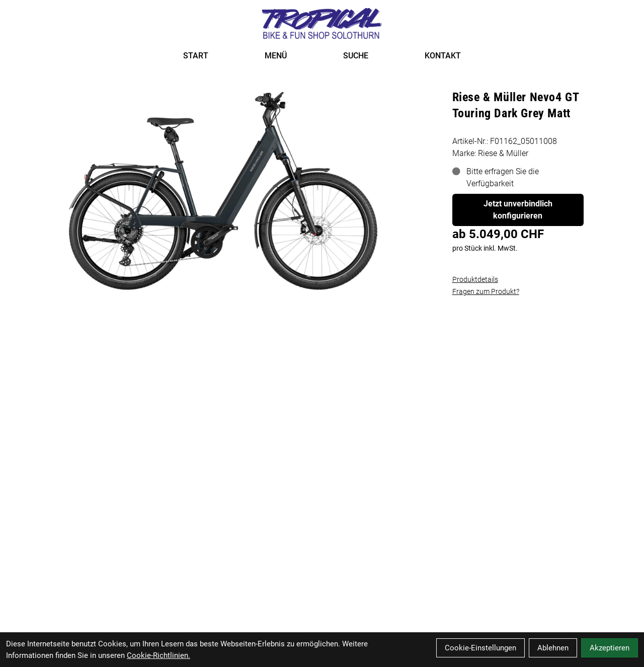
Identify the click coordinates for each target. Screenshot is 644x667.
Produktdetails (475, 279)
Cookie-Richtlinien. (158, 655)
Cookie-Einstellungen (480, 648)
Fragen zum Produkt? (486, 291)
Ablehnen (553, 648)
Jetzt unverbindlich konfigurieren (518, 210)
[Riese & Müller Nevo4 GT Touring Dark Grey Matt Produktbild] (224, 190)
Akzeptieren (610, 648)
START (196, 56)
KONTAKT (443, 56)
